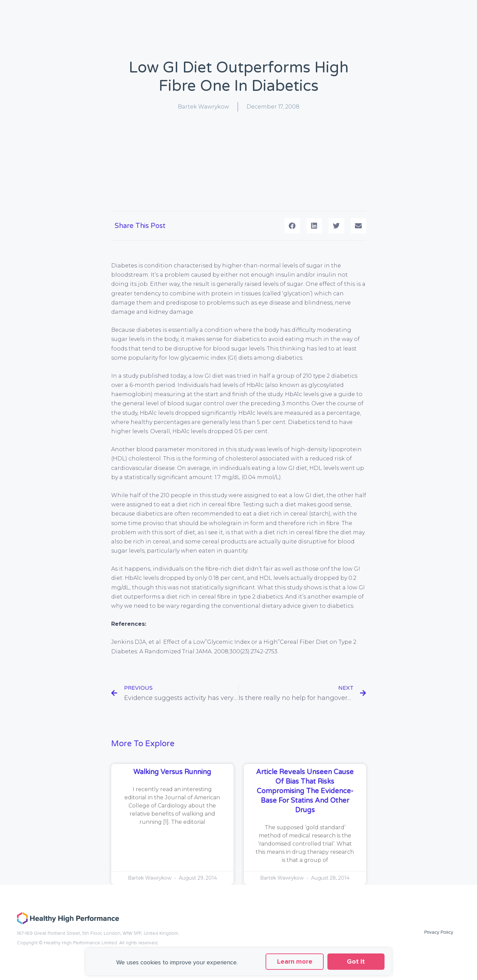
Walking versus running (172, 772)
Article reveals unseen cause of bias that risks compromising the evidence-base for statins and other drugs (305, 791)
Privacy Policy (439, 932)
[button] (292, 226)
